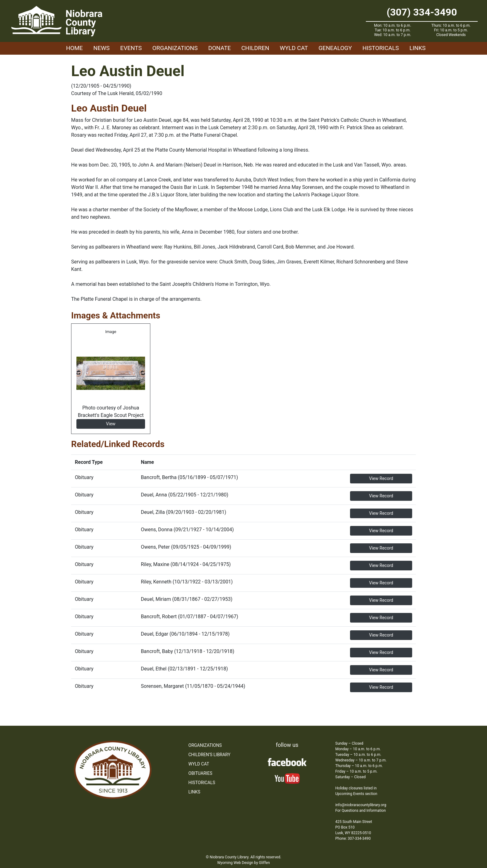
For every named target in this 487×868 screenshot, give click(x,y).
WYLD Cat (294, 48)
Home (75, 48)
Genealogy (335, 48)
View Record (381, 478)
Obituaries (200, 773)
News (102, 48)
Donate (219, 48)
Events (131, 48)
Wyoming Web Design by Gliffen (243, 863)
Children (255, 48)
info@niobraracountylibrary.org (361, 805)
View (111, 424)
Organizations (175, 48)
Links (417, 48)
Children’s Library (209, 755)
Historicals (381, 48)
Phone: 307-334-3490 (353, 838)
